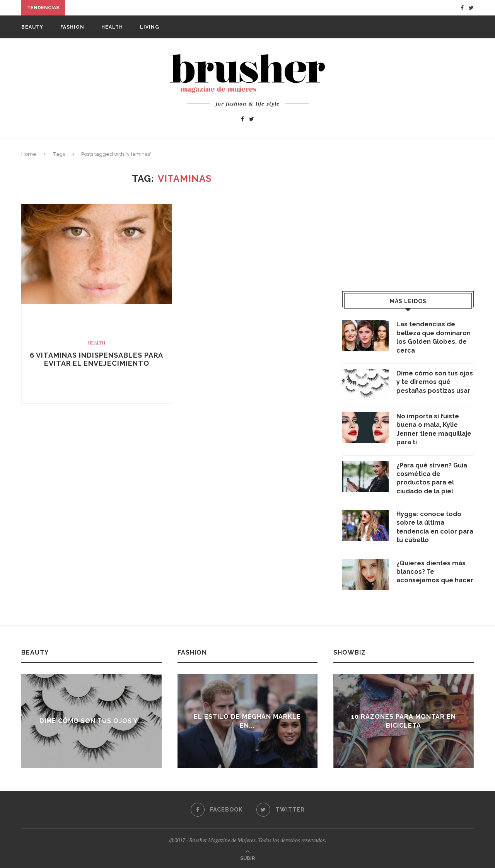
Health (112, 27)
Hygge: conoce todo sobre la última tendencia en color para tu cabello (435, 527)
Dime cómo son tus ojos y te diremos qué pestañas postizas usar (435, 382)
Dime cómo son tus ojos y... (93, 721)
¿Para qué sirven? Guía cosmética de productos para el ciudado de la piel (432, 478)
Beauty (32, 27)
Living (150, 27)
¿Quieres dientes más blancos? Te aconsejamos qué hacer (435, 572)
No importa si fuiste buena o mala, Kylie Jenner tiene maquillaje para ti (434, 429)
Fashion (72, 27)
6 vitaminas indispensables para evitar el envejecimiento (96, 359)
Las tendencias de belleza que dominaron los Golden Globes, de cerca (434, 337)
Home (29, 154)
